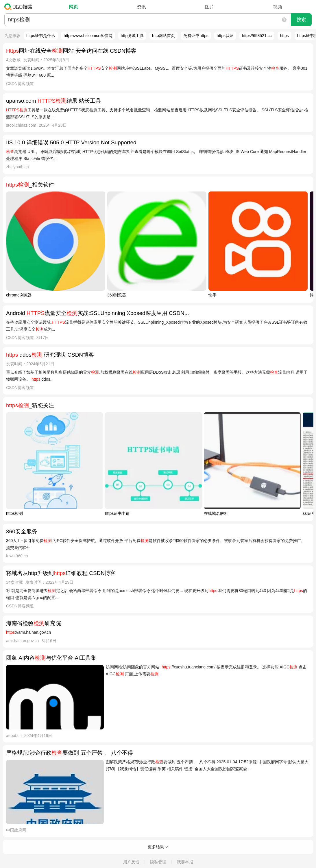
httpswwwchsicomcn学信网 (88, 36)
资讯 (141, 7)
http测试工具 (132, 36)
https (284, 36)
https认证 (225, 36)
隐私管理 (158, 862)
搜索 (301, 20)
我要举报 (185, 862)
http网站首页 (163, 36)
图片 (210, 7)
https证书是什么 (41, 36)
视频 (278, 7)
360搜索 (20, 7)
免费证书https (196, 36)
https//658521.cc (257, 36)
